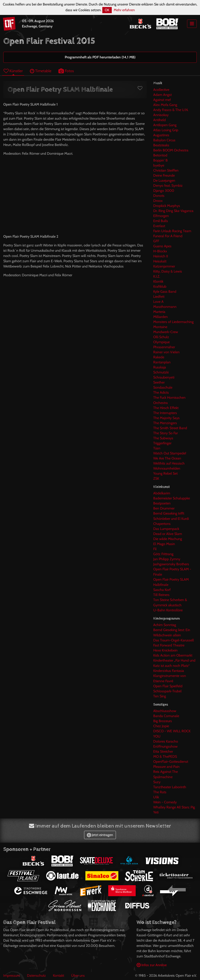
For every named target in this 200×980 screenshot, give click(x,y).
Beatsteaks (161, 145)
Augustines (161, 135)
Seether (159, 382)
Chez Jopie (161, 726)
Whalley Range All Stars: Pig (174, 807)
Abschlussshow (165, 711)
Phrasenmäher (164, 347)
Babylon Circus (164, 140)
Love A (158, 302)
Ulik (156, 797)
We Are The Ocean (167, 458)
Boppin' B (160, 160)
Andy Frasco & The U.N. (171, 110)
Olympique (161, 342)
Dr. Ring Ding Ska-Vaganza (173, 211)
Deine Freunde (164, 175)
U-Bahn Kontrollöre (168, 610)
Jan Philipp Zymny (167, 559)
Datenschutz (36, 976)
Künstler (13, 71)
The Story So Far (166, 433)
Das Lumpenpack (166, 529)
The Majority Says (166, 418)
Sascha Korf (162, 590)
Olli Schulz (161, 337)
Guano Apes (162, 246)
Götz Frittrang (163, 554)
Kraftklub (160, 286)
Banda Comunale (166, 716)
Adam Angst (162, 95)
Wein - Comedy (165, 802)
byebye (159, 165)
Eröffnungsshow (165, 746)
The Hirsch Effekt (166, 408)
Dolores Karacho (166, 741)
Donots (159, 196)
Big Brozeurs (163, 721)
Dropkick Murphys (167, 206)
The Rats (160, 792)
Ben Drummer (164, 508)
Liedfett (159, 297)
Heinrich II (161, 256)
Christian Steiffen (166, 170)
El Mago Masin (164, 544)
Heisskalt (160, 261)
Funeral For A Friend (168, 236)
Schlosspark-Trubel (167, 691)
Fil (155, 549)
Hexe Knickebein (165, 650)
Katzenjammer (164, 266)
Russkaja (160, 367)
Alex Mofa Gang (165, 105)
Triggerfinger (162, 443)
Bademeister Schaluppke (172, 498)
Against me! (162, 100)
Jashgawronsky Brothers (171, 564)
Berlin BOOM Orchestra (171, 150)
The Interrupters (165, 413)
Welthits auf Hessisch (169, 463)
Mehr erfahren (124, 10)
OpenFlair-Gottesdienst (171, 762)
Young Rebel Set (165, 473)
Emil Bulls (161, 221)
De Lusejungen (164, 180)
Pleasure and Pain (166, 767)
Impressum (12, 976)
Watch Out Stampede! (170, 453)
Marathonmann (165, 307)
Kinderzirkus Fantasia (169, 671)
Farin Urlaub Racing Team (172, 231)
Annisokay (161, 115)
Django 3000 (164, 191)
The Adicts (161, 392)
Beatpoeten (162, 503)
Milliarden (160, 317)
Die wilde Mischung (168, 539)
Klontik (158, 281)
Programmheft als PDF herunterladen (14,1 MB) (100, 57)
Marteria (159, 312)
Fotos (66, 71)
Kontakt (59, 976)
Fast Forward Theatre (169, 645)
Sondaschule (163, 387)
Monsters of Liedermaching (173, 322)
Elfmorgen (161, 216)
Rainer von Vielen (166, 352)
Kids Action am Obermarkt (173, 655)
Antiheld (159, 120)
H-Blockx (160, 251)
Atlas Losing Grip (166, 130)
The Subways (163, 438)
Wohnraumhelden (167, 468)
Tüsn (157, 448)
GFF (156, 241)
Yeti (156, 812)
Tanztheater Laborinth (170, 787)
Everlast (159, 226)
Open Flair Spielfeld (168, 686)
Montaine (160, 327)
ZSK (156, 478)
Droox (158, 201)
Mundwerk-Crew (166, 332)
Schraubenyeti (164, 377)
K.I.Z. (157, 276)
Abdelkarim (162, 493)
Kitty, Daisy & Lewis (168, 271)
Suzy (157, 782)
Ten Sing (160, 696)
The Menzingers (165, 423)
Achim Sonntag (165, 625)
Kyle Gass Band (165, 292)
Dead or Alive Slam (168, 534)
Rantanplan (162, 362)
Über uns (78, 976)
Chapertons (162, 524)
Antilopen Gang (165, 125)
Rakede (159, 357)
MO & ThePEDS (165, 757)
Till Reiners (161, 595)
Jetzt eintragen (100, 835)
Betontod (160, 155)
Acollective (161, 90)
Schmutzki (161, 372)
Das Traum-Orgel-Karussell (174, 640)
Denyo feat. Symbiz (168, 186)
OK (107, 10)
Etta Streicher (163, 751)
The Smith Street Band (170, 428)
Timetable (41, 71)
